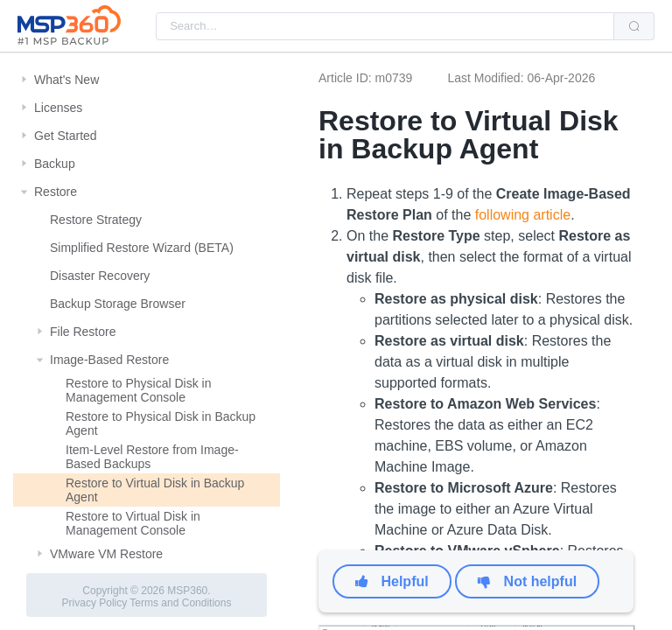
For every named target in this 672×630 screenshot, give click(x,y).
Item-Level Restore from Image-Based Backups (152, 457)
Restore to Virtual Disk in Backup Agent (155, 490)
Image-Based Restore (109, 360)
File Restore (83, 332)
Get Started (66, 136)
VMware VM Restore (106, 554)
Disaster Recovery (100, 276)
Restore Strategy (96, 220)
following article (523, 215)
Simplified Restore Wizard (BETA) (142, 248)
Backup (55, 164)
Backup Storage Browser (118, 304)
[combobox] (385, 26)
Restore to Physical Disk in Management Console (139, 390)
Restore (56, 192)
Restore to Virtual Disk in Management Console (133, 523)
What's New (66, 80)
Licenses (58, 108)
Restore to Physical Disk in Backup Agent (161, 423)
